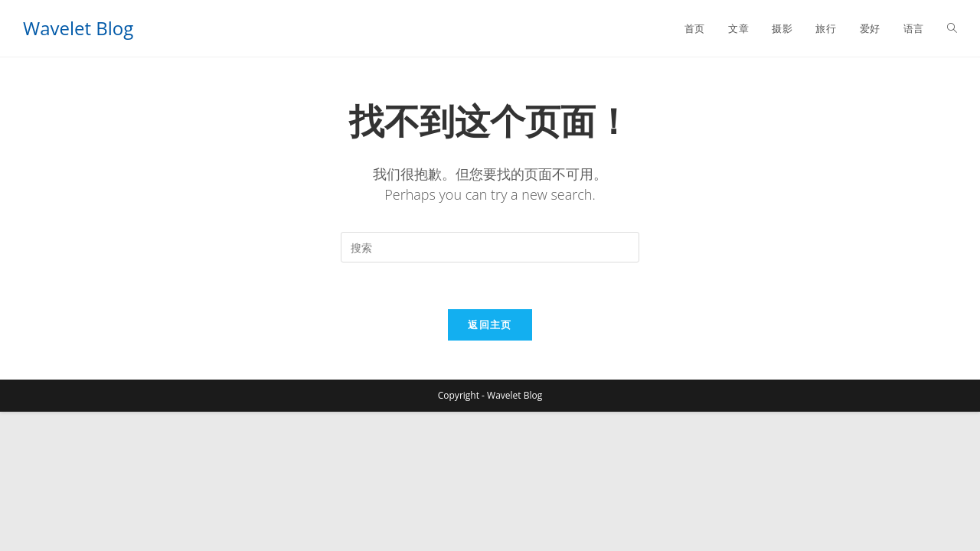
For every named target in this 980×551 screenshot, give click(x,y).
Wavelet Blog (78, 28)
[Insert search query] (490, 247)
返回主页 (490, 324)
